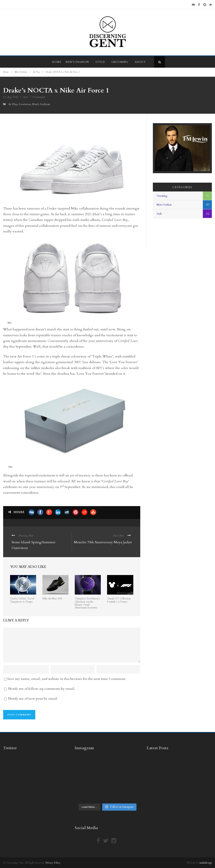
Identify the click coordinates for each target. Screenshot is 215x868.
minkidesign (206, 863)
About (140, 62)
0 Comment (39, 97)
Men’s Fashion (77, 62)
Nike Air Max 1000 (52, 599)
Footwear (25, 104)
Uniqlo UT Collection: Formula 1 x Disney (119, 600)
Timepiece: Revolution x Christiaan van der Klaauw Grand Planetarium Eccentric (87, 603)
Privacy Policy (53, 863)
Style (100, 62)
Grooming (120, 62)
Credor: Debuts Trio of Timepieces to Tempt (22, 600)
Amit (25, 97)
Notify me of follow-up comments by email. (42, 689)
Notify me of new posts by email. (33, 699)
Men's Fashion (21, 72)
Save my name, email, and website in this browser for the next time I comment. (67, 679)
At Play (36, 72)
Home (57, 62)
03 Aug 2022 (11, 97)
